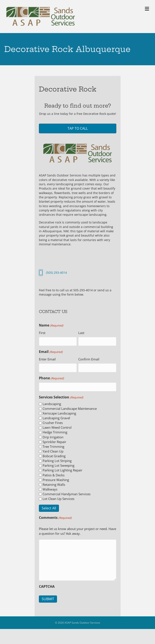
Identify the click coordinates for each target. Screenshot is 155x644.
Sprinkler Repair (54, 440)
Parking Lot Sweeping (58, 464)
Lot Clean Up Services (58, 497)
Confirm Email (89, 359)
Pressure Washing (56, 478)
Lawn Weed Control (57, 426)
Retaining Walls (54, 483)
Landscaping (52, 402)
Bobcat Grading (54, 455)
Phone (51, 377)
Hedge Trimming (55, 431)
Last (81, 333)
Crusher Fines (53, 421)
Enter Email (47, 359)
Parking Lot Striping (57, 459)
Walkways (50, 488)
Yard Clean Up (53, 450)
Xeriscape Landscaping (59, 412)
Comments (55, 516)
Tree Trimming (53, 445)
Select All (49, 507)
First (42, 333)
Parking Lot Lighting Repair (62, 469)
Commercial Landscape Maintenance (70, 407)
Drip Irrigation (53, 436)
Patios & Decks (54, 474)
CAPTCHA (47, 585)
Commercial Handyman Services (67, 493)
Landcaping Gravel (56, 417)
